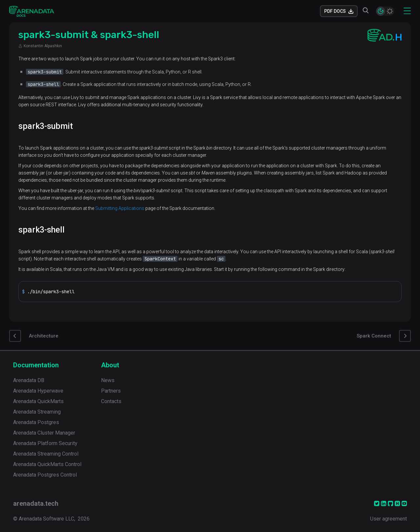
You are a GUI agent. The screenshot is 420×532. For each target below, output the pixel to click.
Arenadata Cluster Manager (44, 433)
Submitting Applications (120, 208)
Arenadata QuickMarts (38, 401)
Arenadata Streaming (37, 412)
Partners (111, 391)
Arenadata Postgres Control (45, 475)
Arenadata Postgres (36, 422)
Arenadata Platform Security (45, 443)
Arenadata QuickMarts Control (47, 464)
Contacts (111, 401)
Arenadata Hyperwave (38, 391)
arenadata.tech (36, 503)
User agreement (388, 519)
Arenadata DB (29, 380)
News (108, 380)
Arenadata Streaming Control (46, 454)
